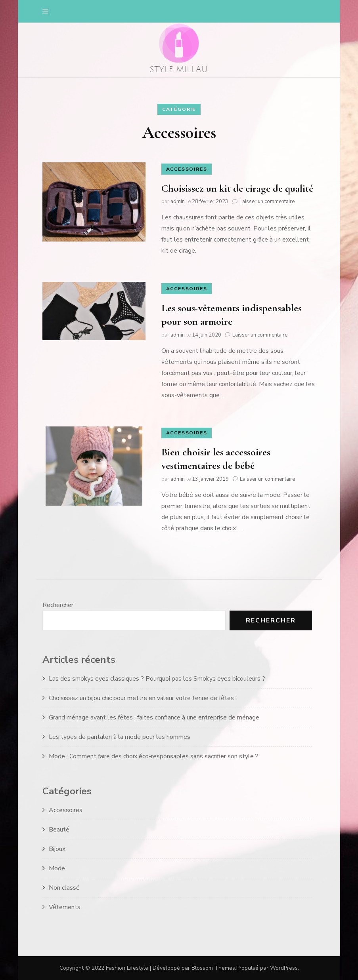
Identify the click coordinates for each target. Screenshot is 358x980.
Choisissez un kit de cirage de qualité (237, 188)
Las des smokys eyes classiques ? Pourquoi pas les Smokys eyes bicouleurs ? (157, 679)
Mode (57, 868)
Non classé (64, 888)
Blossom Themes (213, 968)
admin (178, 202)
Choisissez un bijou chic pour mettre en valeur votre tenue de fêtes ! (143, 698)
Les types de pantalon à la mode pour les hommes (120, 737)
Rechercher (58, 605)
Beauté (59, 830)
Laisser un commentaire (267, 202)
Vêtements (65, 907)
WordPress (284, 968)
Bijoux (57, 849)
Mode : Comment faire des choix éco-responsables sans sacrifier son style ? (153, 756)
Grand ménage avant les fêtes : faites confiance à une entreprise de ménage (154, 717)
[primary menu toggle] (47, 11)
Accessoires (187, 169)
